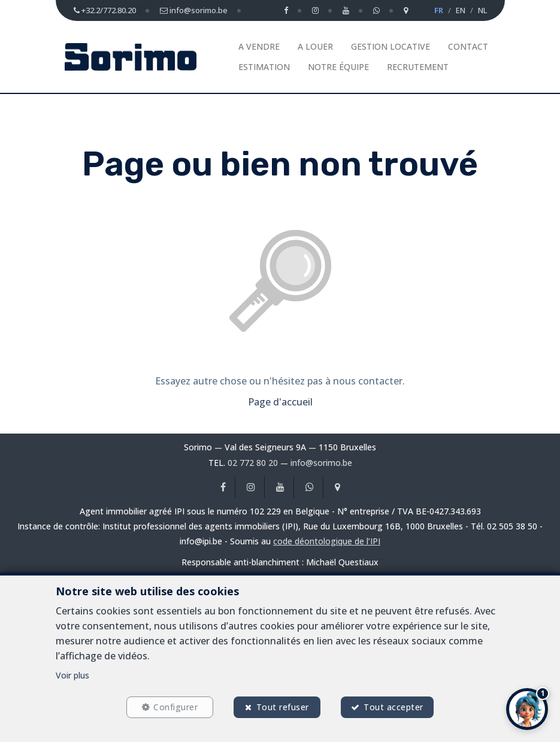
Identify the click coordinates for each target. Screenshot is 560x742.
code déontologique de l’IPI (327, 541)
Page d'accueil (280, 402)
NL (482, 10)
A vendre (259, 46)
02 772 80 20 (253, 463)
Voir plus (72, 675)
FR (439, 10)
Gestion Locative (391, 46)
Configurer (175, 707)
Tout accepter (394, 707)
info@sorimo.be (321, 463)
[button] (527, 709)
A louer (315, 46)
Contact (468, 46)
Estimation (264, 67)
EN (461, 10)
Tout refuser (283, 707)
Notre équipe (338, 67)
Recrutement (418, 67)
